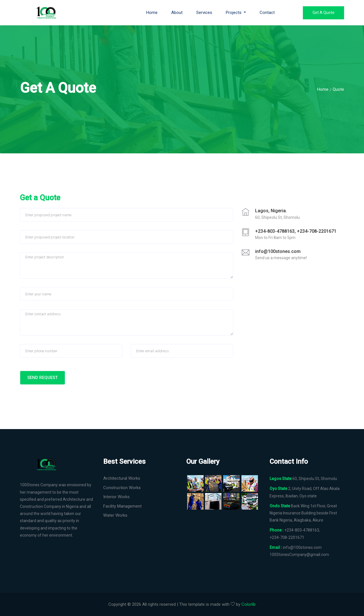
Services (204, 13)
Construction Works (122, 488)
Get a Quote (323, 13)
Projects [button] (234, 13)
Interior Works (116, 497)
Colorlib (249, 604)
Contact (267, 13)
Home (152, 13)
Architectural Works (122, 478)
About (177, 13)
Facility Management (122, 506)
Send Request (43, 378)
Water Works (115, 515)
